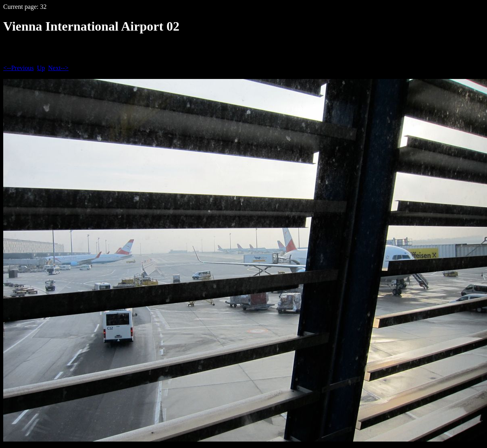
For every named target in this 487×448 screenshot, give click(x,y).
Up (41, 68)
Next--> (58, 68)
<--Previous (19, 68)
